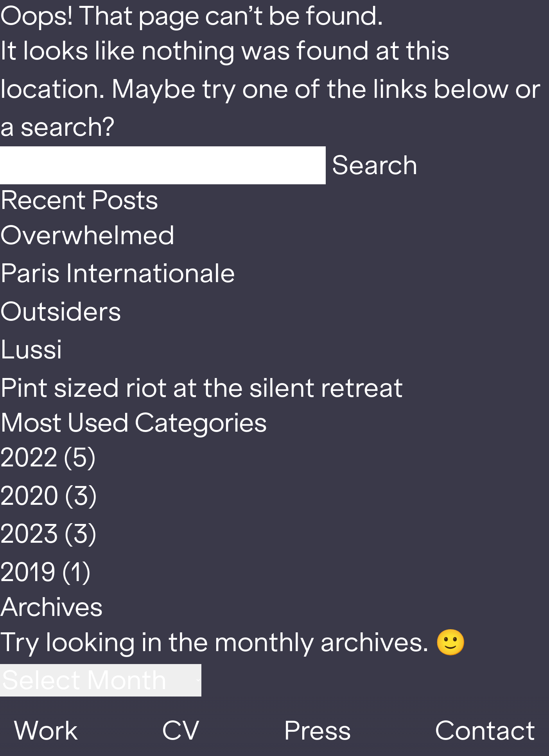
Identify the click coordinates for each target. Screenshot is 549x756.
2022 (29, 458)
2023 (29, 534)
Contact (485, 731)
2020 (29, 496)
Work (46, 731)
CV (181, 731)
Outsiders (61, 312)
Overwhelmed (88, 235)
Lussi (31, 350)
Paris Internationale (118, 273)
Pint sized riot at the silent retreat (202, 388)
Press (317, 731)
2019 (28, 572)
